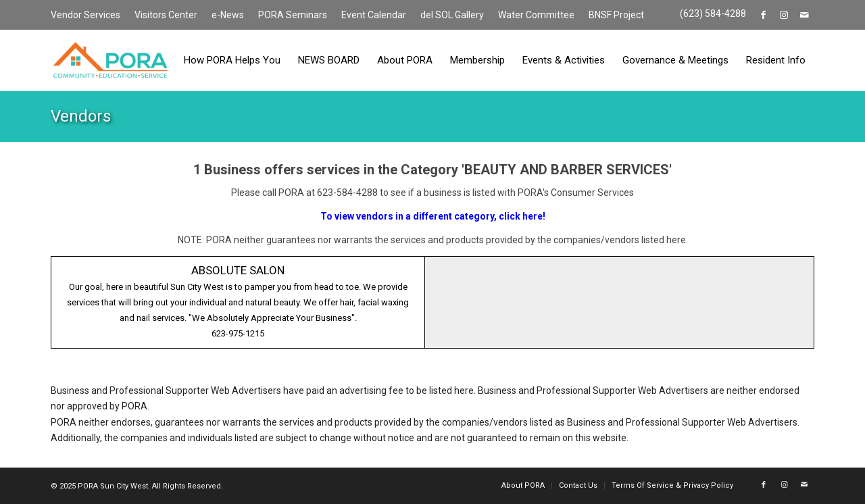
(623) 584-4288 (713, 14)
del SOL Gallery (452, 15)
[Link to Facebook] (763, 15)
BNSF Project (616, 15)
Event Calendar (374, 15)
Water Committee (536, 15)
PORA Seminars (293, 15)
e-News (228, 15)
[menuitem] (89, 16)
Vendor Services (85, 15)
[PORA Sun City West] (110, 60)
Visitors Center (166, 15)
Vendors (81, 116)
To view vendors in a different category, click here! (433, 216)
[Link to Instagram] (784, 15)
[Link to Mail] (804, 15)
